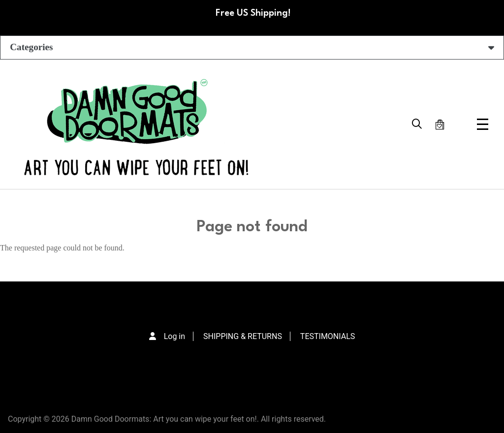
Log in (174, 336)
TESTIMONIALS (328, 336)
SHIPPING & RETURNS (243, 336)
